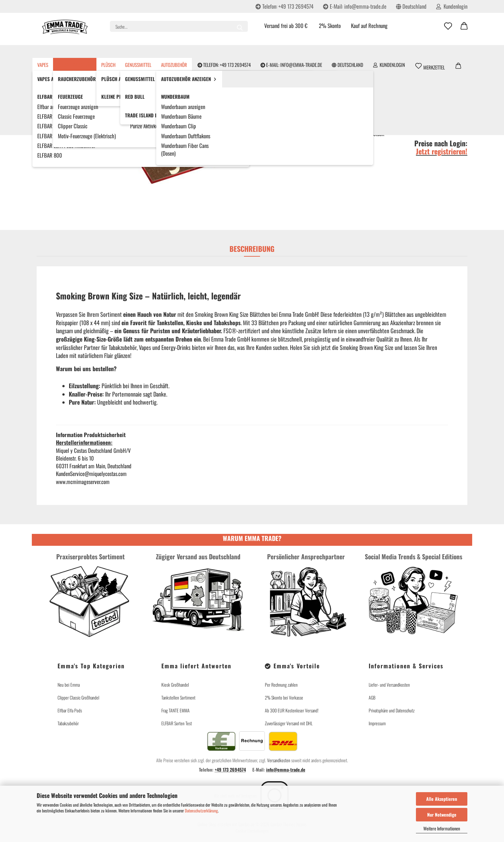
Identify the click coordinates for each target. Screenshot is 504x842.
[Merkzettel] (448, 26)
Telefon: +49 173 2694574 (284, 6)
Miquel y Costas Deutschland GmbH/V (296, 83)
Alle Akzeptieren (442, 799)
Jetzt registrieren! (442, 151)
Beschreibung (252, 249)
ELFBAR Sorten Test (177, 723)
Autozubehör (189, 52)
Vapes (58, 52)
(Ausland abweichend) (395, 120)
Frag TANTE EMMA (175, 710)
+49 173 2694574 (230, 769)
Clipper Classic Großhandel (78, 697)
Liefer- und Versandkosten (389, 685)
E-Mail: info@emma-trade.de (355, 6)
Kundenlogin (452, 6)
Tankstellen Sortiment (178, 697)
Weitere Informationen (442, 828)
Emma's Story (455, 52)
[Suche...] (240, 26)
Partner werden (416, 52)
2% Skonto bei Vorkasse (284, 697)
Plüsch (123, 52)
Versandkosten (279, 760)
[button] (464, 26)
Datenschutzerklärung (201, 810)
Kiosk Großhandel (175, 685)
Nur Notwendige (442, 815)
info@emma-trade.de (286, 769)
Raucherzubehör (90, 52)
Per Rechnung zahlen (281, 685)
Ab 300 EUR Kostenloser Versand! (292, 710)
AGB (372, 697)
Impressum (377, 723)
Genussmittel (153, 52)
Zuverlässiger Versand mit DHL (289, 723)
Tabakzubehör (68, 723)
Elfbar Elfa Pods (70, 710)
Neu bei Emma (69, 685)
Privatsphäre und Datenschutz (392, 710)
